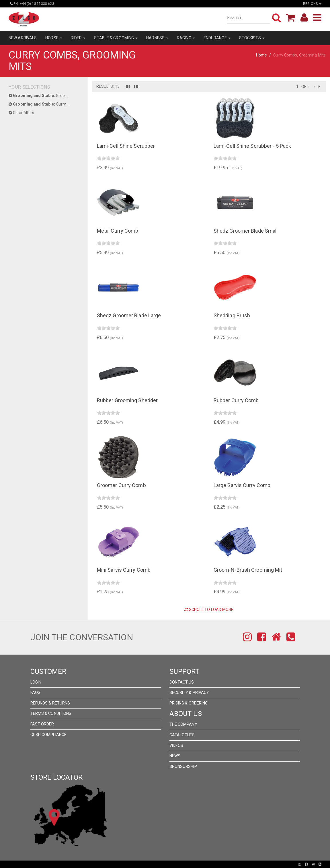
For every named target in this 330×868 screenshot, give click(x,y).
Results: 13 (108, 86)
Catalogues (182, 735)
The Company (183, 724)
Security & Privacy (189, 692)
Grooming (41, 96)
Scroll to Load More (209, 610)
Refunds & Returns (50, 703)
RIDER (78, 38)
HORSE (54, 38)
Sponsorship (183, 766)
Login (36, 682)
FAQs (35, 692)
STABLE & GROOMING (116, 38)
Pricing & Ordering (189, 703)
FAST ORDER (42, 724)
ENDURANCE (217, 38)
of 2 (305, 87)
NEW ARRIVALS (23, 38)
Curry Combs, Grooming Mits (44, 104)
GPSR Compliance (49, 735)
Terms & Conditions (51, 713)
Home (261, 55)
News (175, 756)
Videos (176, 746)
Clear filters (22, 113)
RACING (186, 38)
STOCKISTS (252, 38)
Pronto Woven (145, 864)
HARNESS (157, 38)
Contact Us (182, 682)
